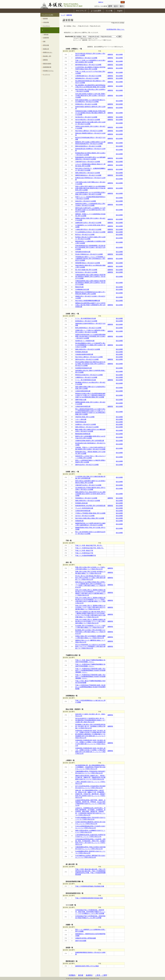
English (120, 11)
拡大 (116, 6)
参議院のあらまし (48, 52)
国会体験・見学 (47, 56)
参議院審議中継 (47, 67)
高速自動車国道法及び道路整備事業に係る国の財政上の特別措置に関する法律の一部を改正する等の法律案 (90, 247)
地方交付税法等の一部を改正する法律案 (88, 120)
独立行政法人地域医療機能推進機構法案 (88, 301)
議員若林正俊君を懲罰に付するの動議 (87, 966)
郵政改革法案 (79, 287)
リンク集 (109, 11)
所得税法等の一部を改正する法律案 (86, 104)
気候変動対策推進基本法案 (84, 368)
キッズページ (47, 74)
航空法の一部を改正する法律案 (85, 235)
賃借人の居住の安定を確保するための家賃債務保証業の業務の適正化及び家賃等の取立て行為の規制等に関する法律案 (90, 188)
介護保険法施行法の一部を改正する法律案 (88, 76)
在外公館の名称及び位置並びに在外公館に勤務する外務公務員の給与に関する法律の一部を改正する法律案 (90, 96)
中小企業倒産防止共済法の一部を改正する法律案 (90, 232)
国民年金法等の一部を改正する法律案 (87, 359)
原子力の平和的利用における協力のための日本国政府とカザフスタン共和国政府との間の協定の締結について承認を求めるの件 (90, 647)
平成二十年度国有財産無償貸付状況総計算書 (89, 898)
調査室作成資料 (47, 64)
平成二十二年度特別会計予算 (84, 553)
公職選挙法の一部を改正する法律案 (86, 377)
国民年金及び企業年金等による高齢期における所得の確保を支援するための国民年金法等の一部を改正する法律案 (90, 210)
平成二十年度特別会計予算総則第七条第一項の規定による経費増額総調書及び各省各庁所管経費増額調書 (90, 687)
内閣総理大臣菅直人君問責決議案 (86, 938)
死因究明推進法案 (81, 422)
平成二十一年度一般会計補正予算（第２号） (89, 545)
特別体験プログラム (48, 71)
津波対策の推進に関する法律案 (85, 417)
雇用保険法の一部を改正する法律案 (86, 58)
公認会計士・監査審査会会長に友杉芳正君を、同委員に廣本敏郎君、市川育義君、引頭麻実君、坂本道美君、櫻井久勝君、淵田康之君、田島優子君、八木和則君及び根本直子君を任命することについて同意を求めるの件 (90, 812)
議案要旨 (110, 55)
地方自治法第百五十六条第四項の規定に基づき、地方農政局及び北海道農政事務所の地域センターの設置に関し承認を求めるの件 (90, 720)
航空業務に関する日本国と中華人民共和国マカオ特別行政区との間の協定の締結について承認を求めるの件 (90, 632)
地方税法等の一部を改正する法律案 (86, 117)
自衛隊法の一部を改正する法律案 (86, 424)
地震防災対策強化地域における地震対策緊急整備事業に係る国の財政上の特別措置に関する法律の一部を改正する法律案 (90, 336)
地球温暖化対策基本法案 (83, 252)
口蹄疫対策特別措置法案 (83, 406)
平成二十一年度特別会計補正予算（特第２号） (90, 548)
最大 (122, 6)
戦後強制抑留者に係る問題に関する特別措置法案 (90, 506)
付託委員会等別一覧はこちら (116, 29)
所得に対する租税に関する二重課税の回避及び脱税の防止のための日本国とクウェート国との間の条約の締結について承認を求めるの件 (90, 621)
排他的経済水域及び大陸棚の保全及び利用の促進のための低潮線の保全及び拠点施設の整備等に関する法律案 (90, 113)
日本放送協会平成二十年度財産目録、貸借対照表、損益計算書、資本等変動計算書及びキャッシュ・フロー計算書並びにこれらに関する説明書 (90, 912)
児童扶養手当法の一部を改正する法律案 (88, 162)
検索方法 (101, 2)
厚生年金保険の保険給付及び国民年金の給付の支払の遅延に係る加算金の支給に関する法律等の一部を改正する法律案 (90, 364)
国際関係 (45, 60)
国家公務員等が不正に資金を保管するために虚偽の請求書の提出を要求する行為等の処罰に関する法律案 (90, 494)
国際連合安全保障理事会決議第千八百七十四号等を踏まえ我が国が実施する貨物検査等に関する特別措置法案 (90, 305)
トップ (63, 15)
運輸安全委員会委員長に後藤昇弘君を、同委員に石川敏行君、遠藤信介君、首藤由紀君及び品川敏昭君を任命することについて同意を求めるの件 (90, 777)
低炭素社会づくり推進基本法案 (85, 341)
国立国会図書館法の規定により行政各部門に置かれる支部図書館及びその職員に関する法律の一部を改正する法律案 (90, 345)
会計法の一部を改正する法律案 (85, 516)
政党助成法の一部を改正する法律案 (86, 321)
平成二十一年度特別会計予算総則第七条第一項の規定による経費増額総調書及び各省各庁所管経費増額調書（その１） (90, 670)
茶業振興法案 (79, 521)
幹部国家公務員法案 (82, 352)
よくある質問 (96, 11)
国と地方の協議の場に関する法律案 (86, 270)
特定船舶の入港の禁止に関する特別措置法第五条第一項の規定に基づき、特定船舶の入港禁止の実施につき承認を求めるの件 (90, 726)
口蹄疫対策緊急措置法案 (83, 391)
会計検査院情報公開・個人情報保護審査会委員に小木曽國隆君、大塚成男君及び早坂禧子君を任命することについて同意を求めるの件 (90, 767)
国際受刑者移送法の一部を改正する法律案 (88, 175)
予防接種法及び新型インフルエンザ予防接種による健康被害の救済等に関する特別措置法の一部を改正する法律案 (90, 259)
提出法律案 (119, 55)
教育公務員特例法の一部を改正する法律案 (88, 328)
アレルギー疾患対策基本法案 (84, 508)
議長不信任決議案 (81, 941)
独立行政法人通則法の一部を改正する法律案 (89, 131)
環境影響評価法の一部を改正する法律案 (88, 263)
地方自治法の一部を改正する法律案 (86, 272)
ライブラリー (47, 26)
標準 (110, 6)
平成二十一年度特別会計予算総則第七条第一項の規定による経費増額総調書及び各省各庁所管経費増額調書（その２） (90, 677)
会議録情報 (46, 38)
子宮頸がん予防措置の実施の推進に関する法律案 (90, 513)
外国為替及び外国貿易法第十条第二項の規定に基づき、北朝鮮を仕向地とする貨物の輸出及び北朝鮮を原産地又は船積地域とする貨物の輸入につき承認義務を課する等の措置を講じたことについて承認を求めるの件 (90, 734)
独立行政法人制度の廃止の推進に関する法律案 (90, 518)
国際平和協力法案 (81, 400)
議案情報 (47, 30)
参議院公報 (46, 49)
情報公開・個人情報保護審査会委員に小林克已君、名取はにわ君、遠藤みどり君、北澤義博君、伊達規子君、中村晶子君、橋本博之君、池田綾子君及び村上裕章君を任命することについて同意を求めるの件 (90, 794)
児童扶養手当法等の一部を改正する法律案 (88, 485)
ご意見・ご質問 (101, 975)
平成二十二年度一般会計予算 (84, 551)
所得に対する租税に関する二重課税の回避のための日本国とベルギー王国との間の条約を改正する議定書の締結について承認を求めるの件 (90, 607)
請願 (44, 41)
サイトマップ (81, 11)
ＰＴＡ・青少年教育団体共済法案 (86, 318)
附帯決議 (46, 34)
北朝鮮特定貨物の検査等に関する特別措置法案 (90, 441)
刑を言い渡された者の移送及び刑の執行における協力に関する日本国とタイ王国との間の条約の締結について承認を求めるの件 (90, 578)
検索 (123, 2)
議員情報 (45, 18)
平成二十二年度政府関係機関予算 (86, 556)
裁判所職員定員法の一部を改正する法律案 (88, 65)
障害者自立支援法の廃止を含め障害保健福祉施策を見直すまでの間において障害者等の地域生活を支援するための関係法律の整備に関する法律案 (90, 395)
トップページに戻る (48, 15)
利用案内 (72, 975)
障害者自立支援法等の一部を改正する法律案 (89, 375)
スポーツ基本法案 (81, 419)
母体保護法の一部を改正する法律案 (86, 498)
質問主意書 (46, 45)
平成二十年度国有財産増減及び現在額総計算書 (90, 886)
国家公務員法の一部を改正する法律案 (87, 427)
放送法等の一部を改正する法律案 (86, 201)
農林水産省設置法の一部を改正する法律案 (88, 146)
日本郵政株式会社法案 (82, 289)
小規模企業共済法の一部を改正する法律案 (88, 230)
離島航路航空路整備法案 (83, 434)
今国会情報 (46, 22)
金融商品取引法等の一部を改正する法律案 (88, 223)
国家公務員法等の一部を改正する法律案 (88, 173)
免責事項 (89, 975)
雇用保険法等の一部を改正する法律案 (87, 78)
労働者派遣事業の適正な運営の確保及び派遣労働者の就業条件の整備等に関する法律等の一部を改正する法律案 (90, 277)
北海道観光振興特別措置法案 (84, 354)
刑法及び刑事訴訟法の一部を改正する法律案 (89, 254)
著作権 (81, 975)
